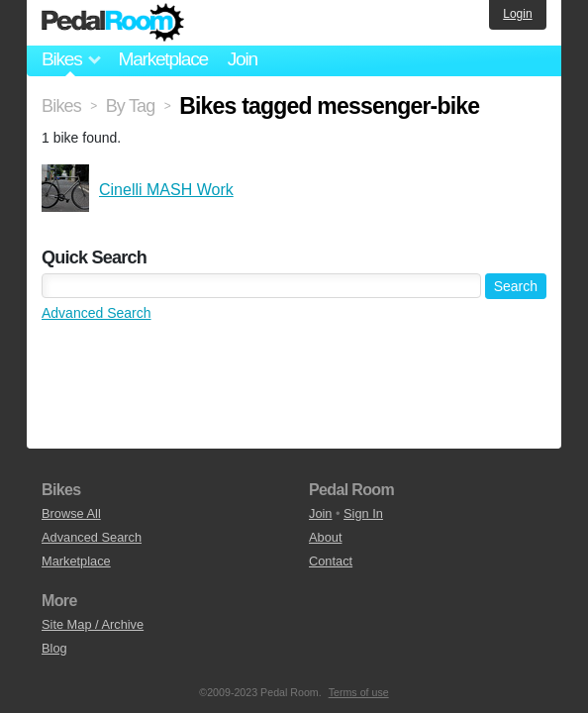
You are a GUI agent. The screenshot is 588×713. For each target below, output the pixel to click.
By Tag (131, 106)
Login (517, 14)
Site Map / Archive (93, 624)
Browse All (71, 513)
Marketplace (162, 59)
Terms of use (359, 692)
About (325, 537)
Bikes (61, 106)
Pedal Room (113, 23)
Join (243, 59)
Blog (54, 648)
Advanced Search (97, 313)
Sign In (363, 513)
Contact (331, 561)
